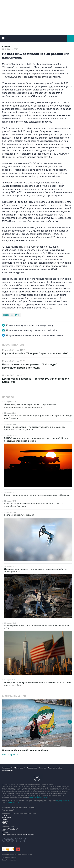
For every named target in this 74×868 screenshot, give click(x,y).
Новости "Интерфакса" (10, 829)
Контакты (6, 768)
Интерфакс (37, 38)
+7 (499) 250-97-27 (13, 803)
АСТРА (4, 823)
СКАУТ (4, 819)
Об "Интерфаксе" (18, 768)
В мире (6, 47)
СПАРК (5, 816)
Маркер (5, 821)
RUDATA (5, 833)
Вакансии (42, 768)
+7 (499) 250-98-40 (63, 801)
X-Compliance (7, 818)
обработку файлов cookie (38, 797)
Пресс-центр (32, 768)
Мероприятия (8, 770)
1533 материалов (10, 755)
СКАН (4, 831)
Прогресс (8, 315)
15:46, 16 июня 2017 (10, 49)
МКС (17, 315)
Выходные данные (9, 857)
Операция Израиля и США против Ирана (25, 750)
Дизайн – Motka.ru (9, 860)
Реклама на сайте (55, 768)
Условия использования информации (17, 855)
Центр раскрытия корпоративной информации (18, 834)
